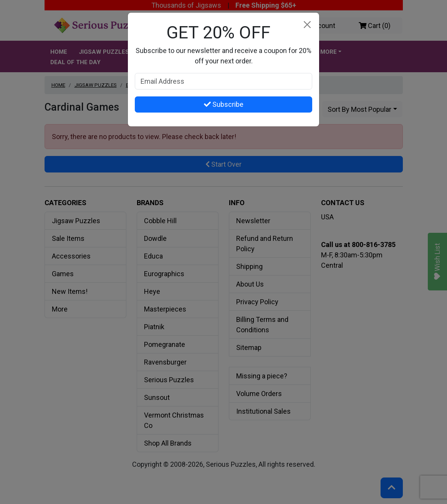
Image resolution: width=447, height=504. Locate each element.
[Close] (307, 25)
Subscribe (224, 104)
